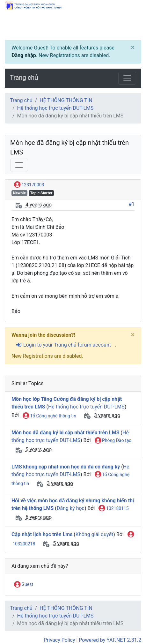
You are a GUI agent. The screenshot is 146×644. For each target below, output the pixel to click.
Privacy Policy (59, 640)
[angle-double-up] (128, 624)
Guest (24, 585)
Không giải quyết (94, 534)
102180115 (113, 509)
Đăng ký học (71, 508)
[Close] (133, 48)
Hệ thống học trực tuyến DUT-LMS (55, 108)
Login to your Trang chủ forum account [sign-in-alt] (63, 345)
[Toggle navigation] (127, 78)
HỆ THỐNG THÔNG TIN (66, 100)
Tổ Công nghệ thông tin (49, 416)
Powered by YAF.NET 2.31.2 (110, 640)
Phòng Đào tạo (113, 441)
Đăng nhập (24, 55)
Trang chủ (24, 78)
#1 (131, 204)
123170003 (29, 185)
